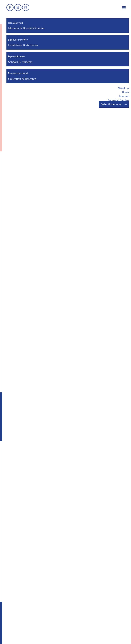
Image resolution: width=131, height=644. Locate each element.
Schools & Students (36, 521)
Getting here (15, 473)
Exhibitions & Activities (95, 457)
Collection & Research (95, 521)
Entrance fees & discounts (23, 467)
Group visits (14, 479)
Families (12, 497)
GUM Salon (13, 510)
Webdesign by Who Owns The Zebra (29, 638)
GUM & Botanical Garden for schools (29, 530)
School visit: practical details (25, 555)
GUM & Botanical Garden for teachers (30, 549)
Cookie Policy (114, 634)
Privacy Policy (73, 634)
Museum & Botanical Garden (36, 457)
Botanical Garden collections (83, 536)
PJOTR (57, 638)
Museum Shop (16, 503)
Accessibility (15, 491)
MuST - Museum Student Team (25, 536)
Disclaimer (94, 634)
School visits (15, 485)
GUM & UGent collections (80, 530)
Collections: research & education (86, 542)
